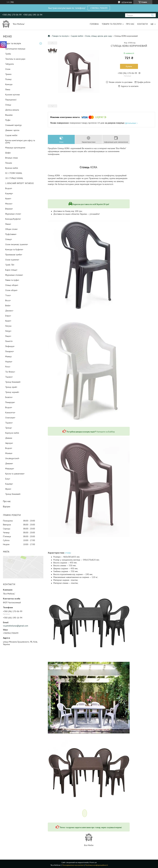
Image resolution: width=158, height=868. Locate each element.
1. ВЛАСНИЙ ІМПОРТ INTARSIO (20, 183)
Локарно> (10, 351)
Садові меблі (11, 135)
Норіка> (9, 362)
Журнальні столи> (13, 214)
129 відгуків (127, 2)
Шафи (8, 153)
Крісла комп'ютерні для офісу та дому (20, 141)
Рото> (8, 367)
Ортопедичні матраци (15, 49)
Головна (94, 24)
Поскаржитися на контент (73, 865)
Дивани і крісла (12, 130)
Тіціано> (9, 377)
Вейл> (8, 306)
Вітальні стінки (12, 158)
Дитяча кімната (12, 110)
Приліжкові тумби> (14, 255)
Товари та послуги (112, 24)
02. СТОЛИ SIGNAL (14, 173)
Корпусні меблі (12, 433)
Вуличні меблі (12, 168)
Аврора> (9, 443)
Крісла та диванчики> (15, 474)
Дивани (9, 438)
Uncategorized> (12, 458)
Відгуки (7, 507)
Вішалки (9, 115)
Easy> (8, 479)
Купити (129, 66)
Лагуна (8, 326)
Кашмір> (9, 193)
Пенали (9, 163)
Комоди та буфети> (14, 249)
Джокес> (9, 311)
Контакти (143, 24)
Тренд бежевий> (13, 382)
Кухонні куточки (12, 95)
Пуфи (8, 120)
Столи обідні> (11, 290)
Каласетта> (10, 412)
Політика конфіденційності (97, 865)
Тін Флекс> (10, 372)
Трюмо (8, 74)
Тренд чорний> (12, 392)
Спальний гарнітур (13, 125)
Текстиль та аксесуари (15, 59)
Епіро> (8, 316)
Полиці (8, 79)
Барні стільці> (11, 270)
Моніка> (9, 453)
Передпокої (11, 100)
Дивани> (9, 463)
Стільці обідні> (12, 285)
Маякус (9, 356)
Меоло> (9, 204)
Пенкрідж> (10, 402)
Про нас (130, 24)
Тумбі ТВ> (10, 265)
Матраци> (10, 469)
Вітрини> (9, 209)
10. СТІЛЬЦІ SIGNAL (14, 178)
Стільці (8, 105)
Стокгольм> (10, 418)
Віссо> (8, 300)
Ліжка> (8, 224)
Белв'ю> (9, 397)
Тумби (8, 54)
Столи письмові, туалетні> (17, 244)
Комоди (9, 84)
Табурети (9, 64)
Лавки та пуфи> (12, 280)
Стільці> (9, 239)
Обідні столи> (12, 229)
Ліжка (8, 89)
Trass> (8, 295)
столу (68, 553)
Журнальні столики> (14, 275)
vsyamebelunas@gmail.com (16, 626)
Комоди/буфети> (13, 219)
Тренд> (9, 428)
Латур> (8, 331)
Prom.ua (93, 862)
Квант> (8, 199)
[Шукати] (152, 15)
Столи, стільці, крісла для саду (99, 36)
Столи (8, 69)
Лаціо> (8, 336)
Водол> (9, 188)
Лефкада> (10, 346)
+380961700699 (99, 8)
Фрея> (8, 489)
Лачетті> (9, 341)
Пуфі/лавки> (11, 234)
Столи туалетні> (12, 260)
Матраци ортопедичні (15, 148)
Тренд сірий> (11, 387)
